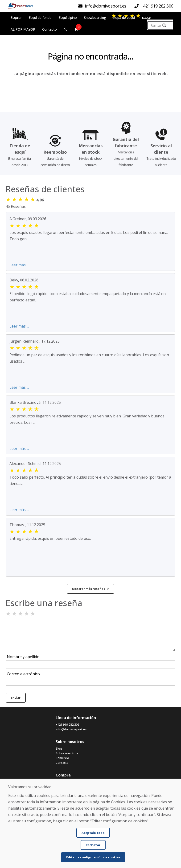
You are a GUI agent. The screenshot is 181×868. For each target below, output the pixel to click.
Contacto (62, 763)
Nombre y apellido (23, 657)
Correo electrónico (23, 674)
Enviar (16, 698)
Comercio (62, 758)
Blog (59, 748)
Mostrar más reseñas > (90, 589)
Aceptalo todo (93, 833)
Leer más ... (19, 265)
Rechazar (93, 845)
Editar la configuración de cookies (93, 857)
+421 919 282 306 (67, 724)
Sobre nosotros (67, 753)
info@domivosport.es (71, 729)
